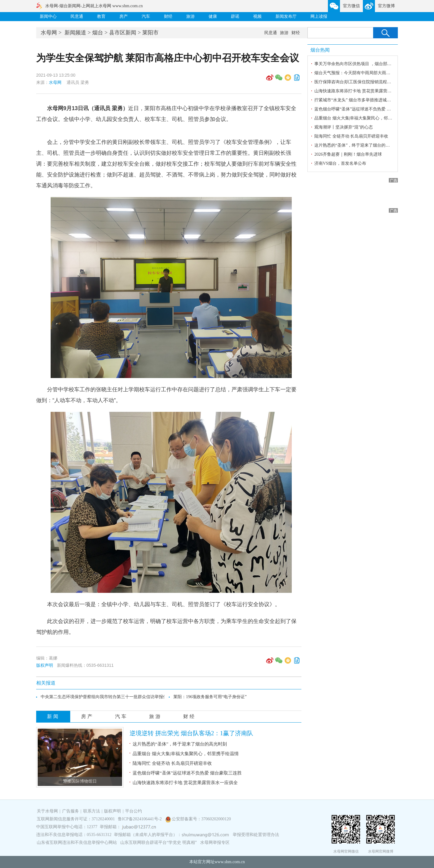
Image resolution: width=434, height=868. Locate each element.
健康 (213, 16)
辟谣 (235, 16)
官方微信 (351, 6)
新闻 (53, 716)
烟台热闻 (320, 50)
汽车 (146, 16)
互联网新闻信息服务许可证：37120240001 (76, 819)
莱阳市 (150, 33)
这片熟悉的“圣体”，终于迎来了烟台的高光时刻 (180, 744)
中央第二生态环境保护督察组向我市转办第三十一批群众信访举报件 (104, 697)
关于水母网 (48, 811)
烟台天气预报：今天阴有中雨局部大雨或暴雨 (357, 73)
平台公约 (134, 811)
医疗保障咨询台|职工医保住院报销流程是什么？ (359, 82)
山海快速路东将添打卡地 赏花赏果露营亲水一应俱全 (185, 783)
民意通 (77, 16)
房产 (124, 16)
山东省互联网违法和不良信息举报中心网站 (77, 843)
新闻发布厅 (286, 16)
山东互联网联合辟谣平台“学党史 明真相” (159, 843)
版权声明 (45, 665)
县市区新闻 (123, 33)
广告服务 (71, 811)
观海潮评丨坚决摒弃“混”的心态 (344, 127)
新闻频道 (75, 33)
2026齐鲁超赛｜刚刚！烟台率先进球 (348, 154)
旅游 (190, 16)
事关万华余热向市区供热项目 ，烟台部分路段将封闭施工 (368, 64)
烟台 (98, 33)
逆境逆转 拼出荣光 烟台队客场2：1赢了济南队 (191, 733)
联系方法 (92, 811)
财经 (168, 16)
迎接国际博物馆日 (80, 781)
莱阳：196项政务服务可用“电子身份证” (210, 697)
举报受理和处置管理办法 (256, 835)
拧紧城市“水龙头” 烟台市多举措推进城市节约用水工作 (365, 100)
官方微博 (386, 6)
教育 (101, 16)
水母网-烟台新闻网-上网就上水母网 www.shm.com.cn (94, 6)
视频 (257, 16)
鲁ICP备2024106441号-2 (140, 819)
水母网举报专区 (215, 843)
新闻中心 (48, 16)
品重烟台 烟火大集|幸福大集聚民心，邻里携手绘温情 (186, 754)
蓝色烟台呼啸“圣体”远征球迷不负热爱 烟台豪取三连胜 (187, 773)
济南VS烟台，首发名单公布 (340, 163)
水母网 (49, 33)
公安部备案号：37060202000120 (201, 819)
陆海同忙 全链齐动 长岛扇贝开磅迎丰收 (172, 763)
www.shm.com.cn (230, 862)
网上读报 (319, 16)
